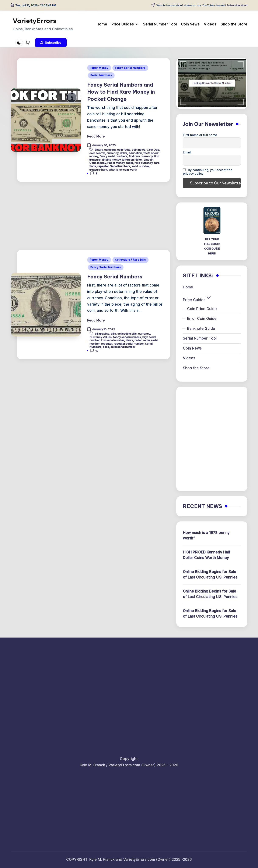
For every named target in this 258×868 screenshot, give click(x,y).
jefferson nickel (132, 160)
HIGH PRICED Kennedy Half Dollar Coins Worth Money (207, 555)
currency (112, 153)
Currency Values (101, 337)
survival (144, 166)
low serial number (113, 340)
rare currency (144, 163)
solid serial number (123, 347)
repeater (103, 166)
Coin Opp (153, 150)
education (135, 153)
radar (130, 163)
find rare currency (141, 156)
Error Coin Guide (202, 319)
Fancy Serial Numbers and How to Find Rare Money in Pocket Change (121, 92)
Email (187, 152)
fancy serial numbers (113, 156)
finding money (111, 160)
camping (110, 150)
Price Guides (198, 300)
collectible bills (127, 334)
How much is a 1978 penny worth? (206, 535)
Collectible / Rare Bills (130, 260)
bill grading (102, 334)
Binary (99, 150)
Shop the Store (196, 368)
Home (188, 287)
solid (135, 166)
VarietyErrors (35, 21)
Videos (189, 358)
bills (113, 334)
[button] (51, 43)
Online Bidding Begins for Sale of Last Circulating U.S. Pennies (210, 574)
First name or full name (200, 135)
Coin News (192, 348)
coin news (139, 150)
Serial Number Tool (200, 338)
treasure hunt (98, 170)
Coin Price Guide (202, 309)
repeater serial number (129, 344)
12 (94, 351)
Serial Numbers (101, 75)
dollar (123, 153)
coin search (97, 153)
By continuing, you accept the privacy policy (208, 172)
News (129, 340)
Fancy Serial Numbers (130, 68)
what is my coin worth (123, 170)
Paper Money (99, 68)
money (102, 163)
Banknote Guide (201, 329)
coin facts (124, 150)
